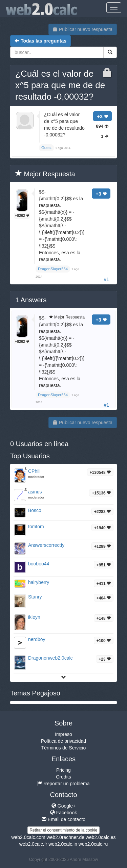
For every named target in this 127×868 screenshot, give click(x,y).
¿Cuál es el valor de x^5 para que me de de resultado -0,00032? (60, 85)
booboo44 (39, 564)
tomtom (36, 527)
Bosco (35, 510)
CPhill (34, 471)
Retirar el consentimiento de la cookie (63, 830)
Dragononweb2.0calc (50, 658)
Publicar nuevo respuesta (83, 29)
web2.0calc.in (63, 844)
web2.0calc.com (28, 837)
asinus (35, 492)
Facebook (63, 813)
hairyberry (39, 582)
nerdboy (37, 639)
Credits (63, 777)
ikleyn (34, 617)
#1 (106, 279)
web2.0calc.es (101, 837)
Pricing (63, 770)
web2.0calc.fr (33, 844)
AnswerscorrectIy (46, 545)
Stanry (35, 597)
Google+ (63, 806)
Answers (31, 300)
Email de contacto (63, 819)
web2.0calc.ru (93, 844)
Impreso (63, 734)
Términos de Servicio (64, 748)
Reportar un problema (63, 784)
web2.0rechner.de (66, 837)
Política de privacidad (63, 741)
